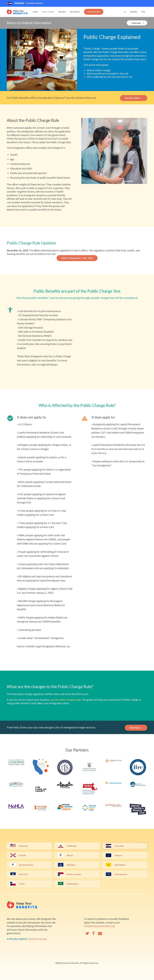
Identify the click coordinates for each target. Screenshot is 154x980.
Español (134, 12)
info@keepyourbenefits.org (99, 926)
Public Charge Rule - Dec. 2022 (77, 258)
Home (35, 12)
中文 (143, 12)
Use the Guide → (134, 98)
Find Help (62, 12)
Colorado (138, 23)
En (125, 12)
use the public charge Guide (65, 700)
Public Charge (48, 12)
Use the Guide (94, 12)
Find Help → (136, 728)
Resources (75, 12)
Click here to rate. (38, 939)
